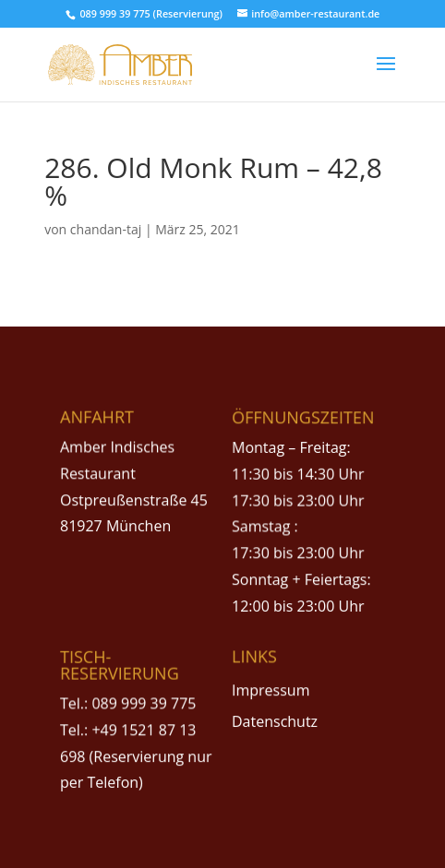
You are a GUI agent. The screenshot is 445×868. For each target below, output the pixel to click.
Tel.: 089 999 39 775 (128, 704)
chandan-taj (106, 229)
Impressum (271, 690)
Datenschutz (275, 721)
